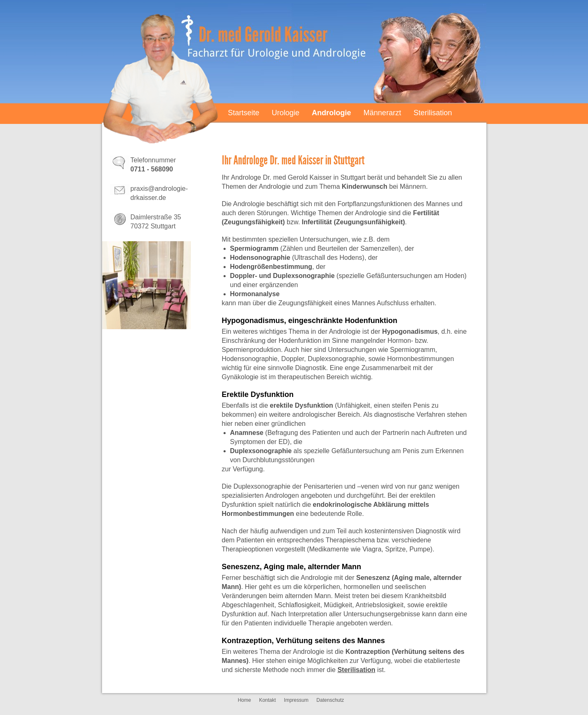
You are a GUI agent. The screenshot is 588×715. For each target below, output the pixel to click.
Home (244, 700)
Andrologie (332, 113)
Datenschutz (330, 700)
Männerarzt (382, 113)
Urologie (286, 113)
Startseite (244, 113)
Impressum (296, 700)
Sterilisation (433, 113)
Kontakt (268, 700)
